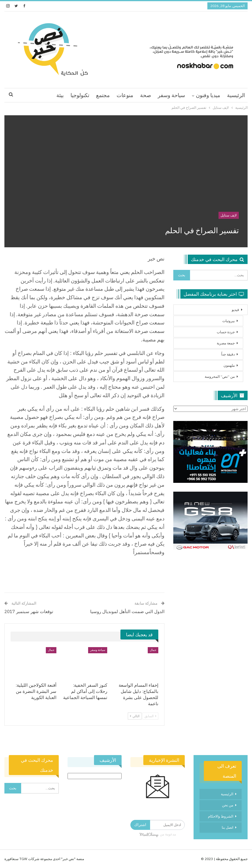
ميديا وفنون (208, 95)
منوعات (125, 95)
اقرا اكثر (41, 95)
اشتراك (140, 825)
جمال (153, 650)
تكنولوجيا (80, 95)
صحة (146, 95)
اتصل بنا (227, 827)
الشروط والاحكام (221, 816)
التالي (135, 716)
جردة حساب (226, 332)
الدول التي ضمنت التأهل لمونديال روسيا (127, 611)
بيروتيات (229, 321)
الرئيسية (236, 95)
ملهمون (229, 365)
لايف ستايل (229, 215)
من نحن (228, 805)
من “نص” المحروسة (220, 377)
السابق (150, 716)
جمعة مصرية (226, 343)
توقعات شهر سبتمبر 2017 (29, 611)
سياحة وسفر (171, 95)
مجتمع (103, 95)
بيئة (60, 95)
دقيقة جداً (228, 354)
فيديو (235, 310)
